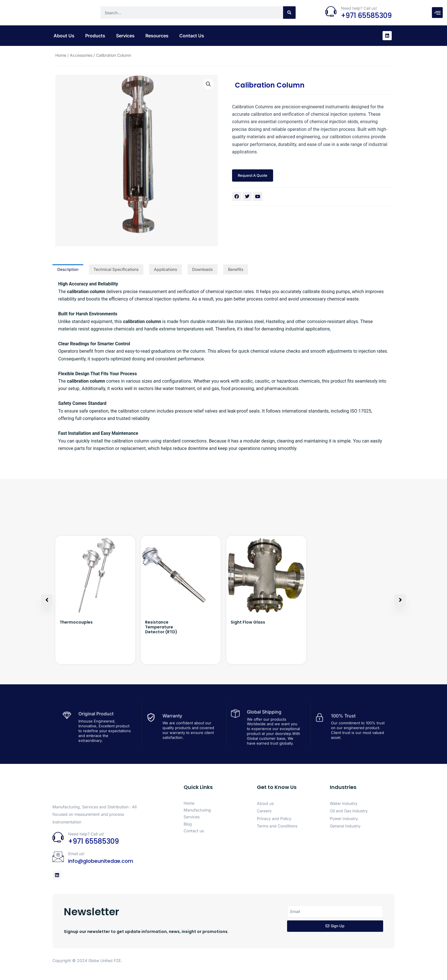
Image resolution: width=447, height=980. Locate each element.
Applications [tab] (165, 269)
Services (125, 36)
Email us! (76, 854)
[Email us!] (58, 857)
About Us (64, 36)
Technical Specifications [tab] (116, 269)
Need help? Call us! (359, 8)
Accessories (81, 55)
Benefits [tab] (236, 269)
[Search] (289, 13)
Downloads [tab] (202, 269)
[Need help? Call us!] (331, 11)
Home (61, 55)
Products (95, 36)
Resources (157, 36)
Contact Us (192, 36)
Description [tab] (68, 269)
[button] (208, 84)
